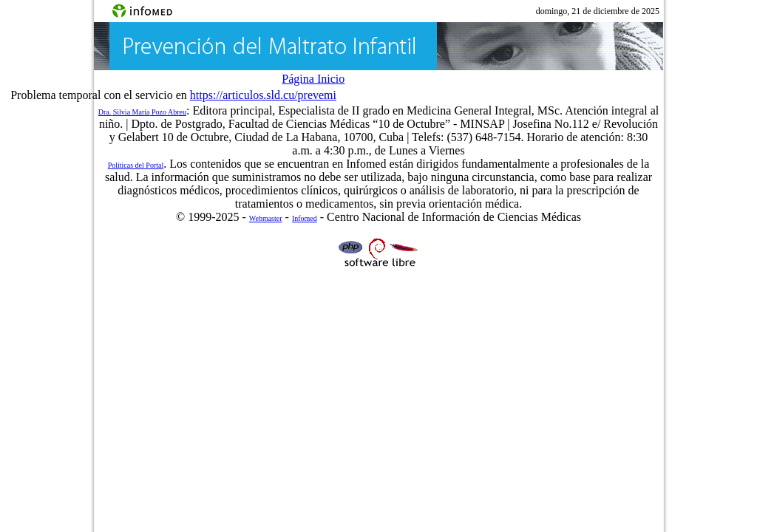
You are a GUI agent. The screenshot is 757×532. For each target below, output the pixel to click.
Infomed (305, 218)
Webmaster (266, 218)
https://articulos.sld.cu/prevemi (263, 95)
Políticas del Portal (136, 165)
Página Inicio (313, 79)
